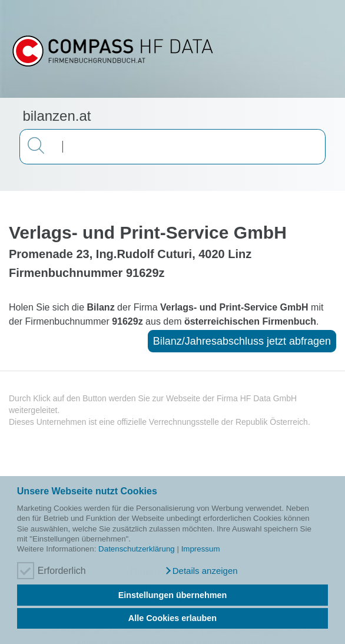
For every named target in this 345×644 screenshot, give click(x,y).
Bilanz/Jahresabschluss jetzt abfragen (242, 341)
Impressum (201, 549)
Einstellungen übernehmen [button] (173, 595)
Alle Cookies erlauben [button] (172, 618)
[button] (201, 571)
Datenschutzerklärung (137, 549)
